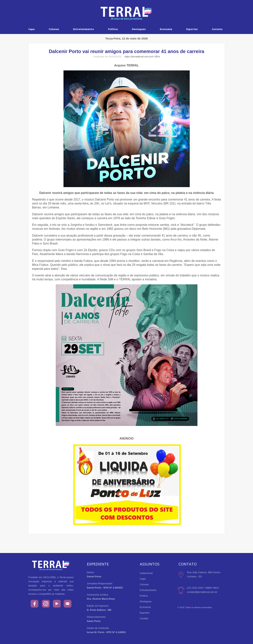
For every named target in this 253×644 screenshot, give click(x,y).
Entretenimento (84, 29)
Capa (31, 29)
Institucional (146, 573)
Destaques (139, 29)
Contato (217, 29)
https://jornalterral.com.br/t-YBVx (142, 57)
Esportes (192, 29)
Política (113, 29)
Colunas (54, 29)
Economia (166, 29)
